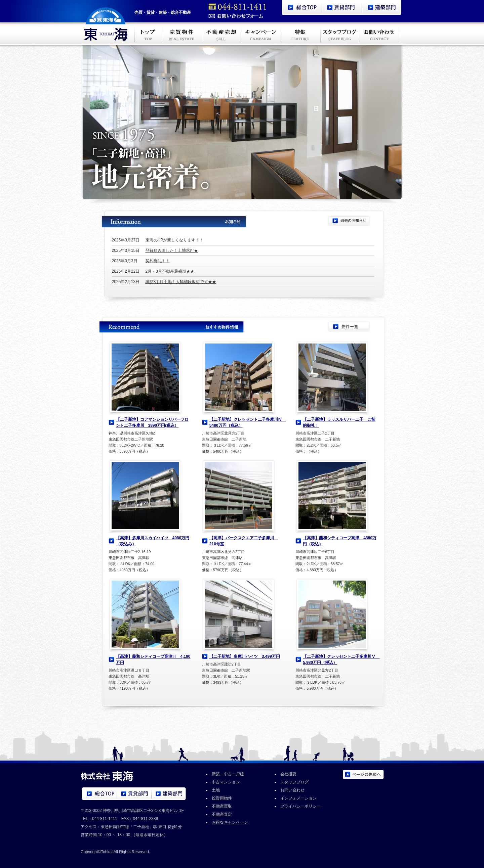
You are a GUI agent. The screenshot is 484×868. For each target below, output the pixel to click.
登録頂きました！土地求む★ (172, 250)
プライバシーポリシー (300, 806)
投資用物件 (222, 798)
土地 (216, 790)
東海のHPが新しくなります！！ (175, 240)
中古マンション (226, 782)
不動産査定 (222, 814)
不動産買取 (222, 806)
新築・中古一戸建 (228, 774)
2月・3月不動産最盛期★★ (170, 271)
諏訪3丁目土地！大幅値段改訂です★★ (181, 282)
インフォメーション (298, 798)
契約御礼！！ (158, 261)
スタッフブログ (294, 782)
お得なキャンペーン (230, 822)
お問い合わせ (292, 790)
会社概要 (288, 774)
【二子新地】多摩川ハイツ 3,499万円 (245, 656)
